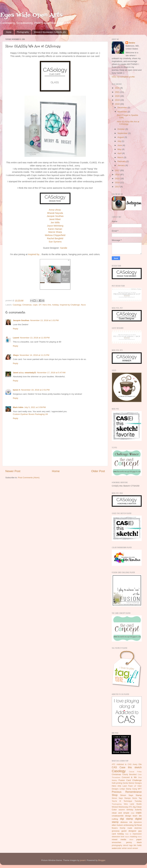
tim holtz (138, 845)
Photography (23, 32)
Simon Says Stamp (131, 795)
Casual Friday (135, 772)
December (123, 108)
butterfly (138, 810)
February (122, 161)
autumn (122, 810)
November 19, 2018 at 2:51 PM (35, 390)
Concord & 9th (129, 777)
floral (139, 825)
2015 (118, 179)
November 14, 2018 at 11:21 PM (34, 355)
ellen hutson (117, 825)
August (121, 137)
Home (9, 32)
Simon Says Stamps (121, 798)
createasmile (118, 816)
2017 (118, 170)
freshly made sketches (131, 828)
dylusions (138, 822)
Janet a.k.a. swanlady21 (24, 373)
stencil (126, 845)
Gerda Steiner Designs (132, 783)
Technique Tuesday (133, 801)
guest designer (129, 831)
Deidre (132, 43)
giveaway (116, 831)
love (123, 837)
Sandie (64, 248)
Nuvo (83, 305)
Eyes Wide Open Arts (31, 15)
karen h (17, 390)
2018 (118, 104)
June (120, 145)
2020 (118, 96)
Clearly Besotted (129, 774)
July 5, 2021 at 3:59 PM (35, 407)
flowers (115, 828)
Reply (16, 329)
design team (131, 816)
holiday (55, 305)
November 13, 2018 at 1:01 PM (44, 320)
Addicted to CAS (124, 764)
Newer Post (13, 471)
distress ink (126, 822)
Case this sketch (131, 767)
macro (127, 837)
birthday (130, 810)
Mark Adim (18, 407)
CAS (114, 767)
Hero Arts (47, 305)
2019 (118, 100)
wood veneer (133, 848)
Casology (17, 305)
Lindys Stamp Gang (128, 789)
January (121, 165)
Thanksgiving (117, 804)
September (123, 133)
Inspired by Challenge (70, 305)
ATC (114, 764)
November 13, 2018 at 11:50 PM (35, 338)
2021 (118, 92)
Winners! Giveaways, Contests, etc (50, 32)
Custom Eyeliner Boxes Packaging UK (30, 414)
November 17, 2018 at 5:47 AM (51, 373)
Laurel (16, 338)
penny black (134, 842)
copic (35, 305)
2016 (118, 175)
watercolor (117, 848)
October (121, 129)
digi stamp (126, 819)
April (120, 153)
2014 (118, 182)
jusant (83, 860)
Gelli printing (117, 783)
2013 (118, 187)
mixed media (119, 839)
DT (40, 305)
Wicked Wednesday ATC (122, 807)
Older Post (98, 471)
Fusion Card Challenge (130, 780)
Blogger (102, 860)
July (120, 141)
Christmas (27, 305)
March (121, 157)
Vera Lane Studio (133, 804)
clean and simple (121, 813)
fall (136, 825)
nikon (131, 840)
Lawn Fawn (128, 786)
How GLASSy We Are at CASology (128, 123)
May (120, 149)
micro (140, 837)
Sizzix (135, 798)
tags (131, 845)
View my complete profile (123, 77)
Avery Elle (137, 764)
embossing (129, 825)
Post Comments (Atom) (29, 478)
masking (133, 837)
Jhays (16, 355)
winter (124, 848)
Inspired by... (35, 254)
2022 (118, 88)
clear (133, 813)
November (123, 112)
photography (117, 845)
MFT (140, 789)
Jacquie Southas (21, 320)
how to (128, 834)
